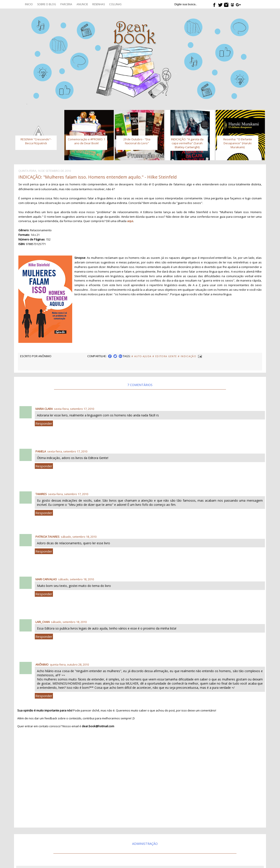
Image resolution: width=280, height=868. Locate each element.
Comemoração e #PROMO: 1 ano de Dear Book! (87, 141)
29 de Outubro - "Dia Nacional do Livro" (137, 141)
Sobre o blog (47, 4)
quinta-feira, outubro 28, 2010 (69, 664)
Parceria (66, 4)
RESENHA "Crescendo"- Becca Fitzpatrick (36, 141)
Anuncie (82, 4)
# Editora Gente (165, 356)
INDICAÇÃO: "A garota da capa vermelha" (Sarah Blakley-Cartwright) (187, 143)
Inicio (29, 4)
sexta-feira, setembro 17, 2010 (74, 409)
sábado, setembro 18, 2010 (79, 537)
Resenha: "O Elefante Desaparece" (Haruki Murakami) (238, 143)
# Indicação (187, 356)
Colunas (115, 4)
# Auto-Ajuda (141, 356)
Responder (44, 423)
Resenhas (99, 4)
